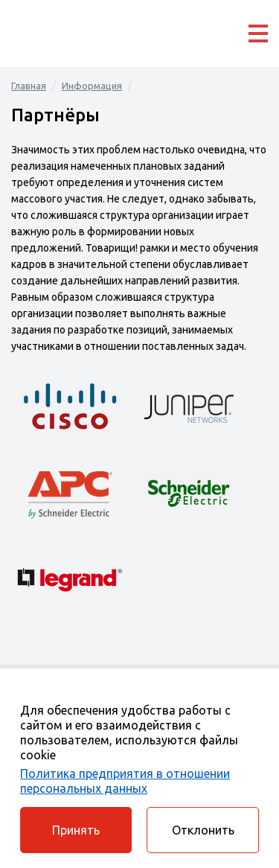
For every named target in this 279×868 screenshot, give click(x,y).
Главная (29, 86)
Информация (92, 86)
